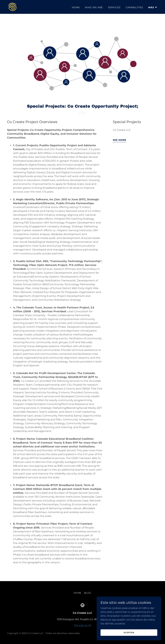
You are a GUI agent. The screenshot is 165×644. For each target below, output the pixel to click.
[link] (12, 7)
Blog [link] (88, 593)
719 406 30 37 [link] (83, 626)
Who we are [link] (94, 7)
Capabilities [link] (134, 7)
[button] (153, 7)
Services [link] (114, 7)
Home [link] (76, 7)
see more (119, 140)
